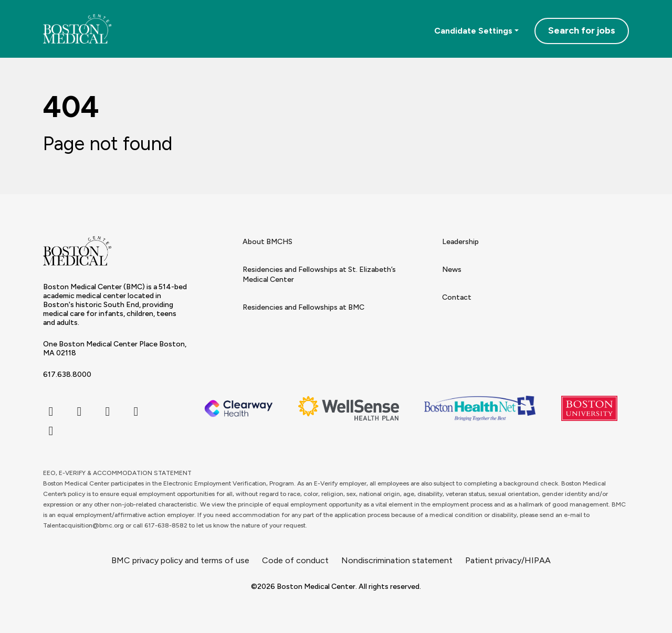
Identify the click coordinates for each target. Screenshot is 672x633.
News (452, 270)
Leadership (460, 242)
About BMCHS (267, 242)
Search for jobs (582, 30)
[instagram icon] (108, 411)
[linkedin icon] (136, 411)
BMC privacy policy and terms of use (180, 560)
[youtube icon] (51, 431)
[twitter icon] (79, 411)
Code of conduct (295, 560)
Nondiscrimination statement (397, 560)
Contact (457, 297)
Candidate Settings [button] (473, 31)
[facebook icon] (51, 411)
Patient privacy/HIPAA (508, 560)
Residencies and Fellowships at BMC (303, 307)
